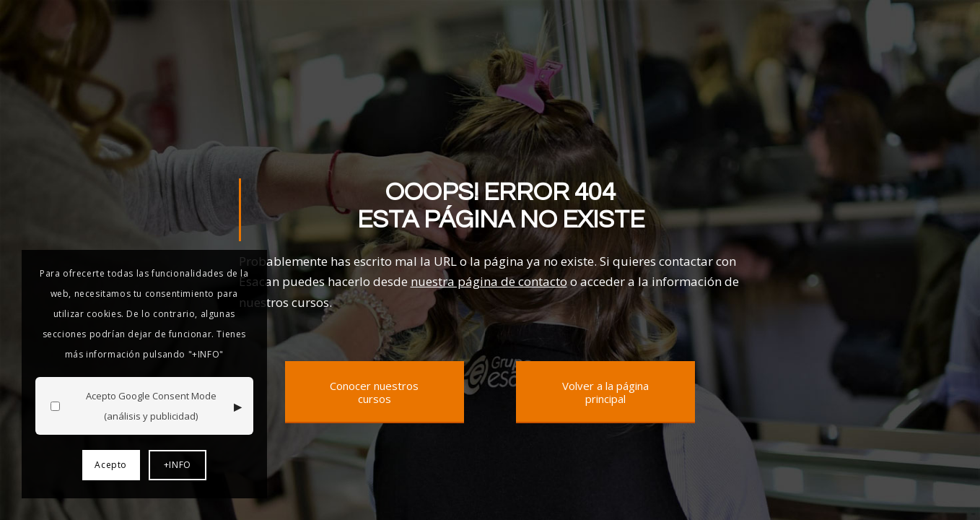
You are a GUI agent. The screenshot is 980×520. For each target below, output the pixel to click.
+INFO (178, 465)
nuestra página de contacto (489, 281)
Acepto (111, 465)
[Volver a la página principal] (605, 392)
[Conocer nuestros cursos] (375, 392)
